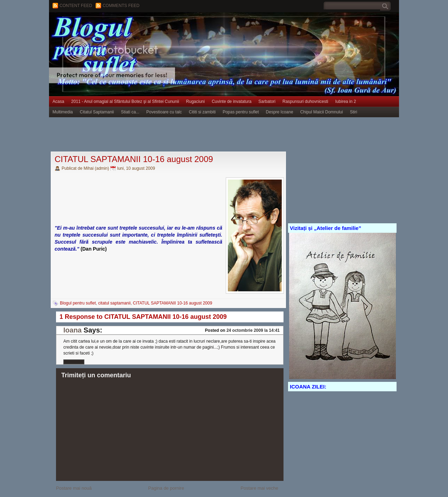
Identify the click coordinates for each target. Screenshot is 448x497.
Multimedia (63, 112)
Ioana (72, 330)
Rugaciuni (195, 101)
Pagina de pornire (166, 488)
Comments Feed (121, 6)
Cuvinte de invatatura (232, 101)
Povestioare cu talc (164, 112)
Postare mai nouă (74, 488)
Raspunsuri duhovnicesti (305, 101)
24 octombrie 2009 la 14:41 (253, 330)
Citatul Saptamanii (97, 112)
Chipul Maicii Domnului (322, 112)
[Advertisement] (176, 135)
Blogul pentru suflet (78, 303)
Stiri (354, 112)
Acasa (58, 101)
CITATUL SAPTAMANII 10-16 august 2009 (134, 159)
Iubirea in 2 (346, 101)
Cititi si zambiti (202, 112)
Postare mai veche (259, 488)
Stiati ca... (130, 112)
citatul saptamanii (114, 303)
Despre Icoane (280, 112)
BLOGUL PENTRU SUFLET (128, 26)
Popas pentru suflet (241, 112)
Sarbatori (267, 101)
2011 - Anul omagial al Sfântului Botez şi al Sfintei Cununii (125, 101)
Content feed (76, 6)
